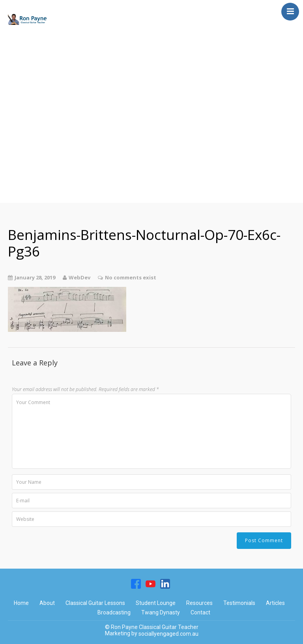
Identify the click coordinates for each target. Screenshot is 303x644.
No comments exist (131, 277)
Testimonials (36, 163)
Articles (25, 100)
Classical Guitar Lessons (60, 53)
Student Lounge (43, 69)
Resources (31, 132)
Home (22, 37)
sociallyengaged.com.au (168, 634)
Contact (26, 179)
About (22, 148)
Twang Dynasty (42, 116)
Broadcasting (37, 84)
